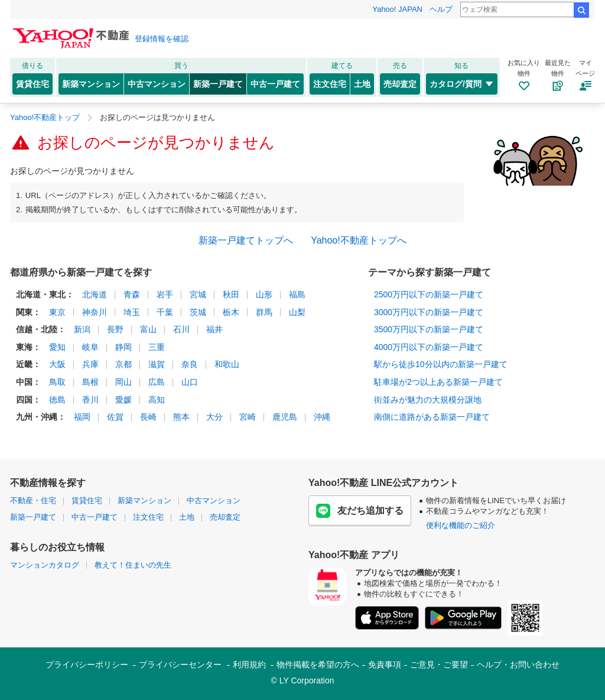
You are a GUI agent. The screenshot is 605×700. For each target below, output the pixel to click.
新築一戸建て (218, 84)
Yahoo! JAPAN (397, 9)
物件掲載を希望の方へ (318, 665)
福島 (297, 294)
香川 (90, 400)
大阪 (57, 364)
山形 (264, 294)
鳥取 (57, 382)
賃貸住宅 (32, 84)
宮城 (198, 294)
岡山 (123, 382)
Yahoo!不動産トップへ (359, 240)
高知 (157, 400)
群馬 (264, 312)
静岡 (123, 347)
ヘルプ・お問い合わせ (518, 665)
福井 (214, 329)
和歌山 (227, 364)
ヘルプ (441, 9)
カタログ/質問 (462, 84)
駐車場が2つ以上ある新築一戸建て (438, 382)
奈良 (190, 364)
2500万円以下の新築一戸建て (429, 294)
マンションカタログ (45, 565)
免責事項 (385, 665)
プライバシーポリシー (87, 665)
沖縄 (322, 417)
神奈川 (95, 312)
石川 (181, 329)
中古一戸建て (275, 84)
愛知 (57, 347)
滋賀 (157, 364)
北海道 (95, 294)
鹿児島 (285, 417)
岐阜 (90, 347)
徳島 (57, 400)
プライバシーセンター (180, 665)
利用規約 (249, 665)
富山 (148, 329)
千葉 (165, 312)
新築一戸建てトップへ (246, 240)
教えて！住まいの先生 (133, 565)
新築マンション (91, 84)
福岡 (82, 417)
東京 (57, 312)
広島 (157, 382)
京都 (123, 364)
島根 (90, 382)
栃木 (231, 312)
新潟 (82, 329)
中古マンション (157, 84)
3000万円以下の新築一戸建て (429, 312)
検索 (581, 10)
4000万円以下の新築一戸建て (429, 347)
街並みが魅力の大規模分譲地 (428, 400)
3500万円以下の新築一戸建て (429, 329)
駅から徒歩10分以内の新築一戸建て (441, 364)
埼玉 (132, 312)
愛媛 (123, 400)
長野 (115, 329)
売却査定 (400, 84)
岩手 (165, 294)
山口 (190, 382)
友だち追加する (360, 511)
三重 (157, 347)
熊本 (181, 417)
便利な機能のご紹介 (461, 525)
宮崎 (248, 417)
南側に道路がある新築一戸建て (432, 417)
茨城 (198, 312)
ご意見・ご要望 (439, 665)
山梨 (297, 312)
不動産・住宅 (33, 500)
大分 (214, 417)
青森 (132, 294)
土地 (362, 84)
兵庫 (90, 364)
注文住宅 (330, 84)
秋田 (231, 294)
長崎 (148, 417)
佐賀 (115, 417)
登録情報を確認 (162, 39)
